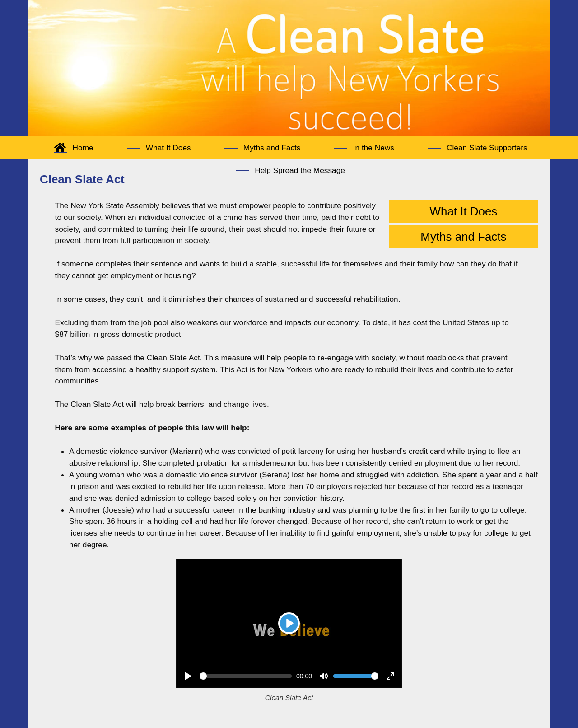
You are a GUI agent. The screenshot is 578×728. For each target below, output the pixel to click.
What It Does (464, 211)
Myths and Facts (463, 237)
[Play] (289, 623)
